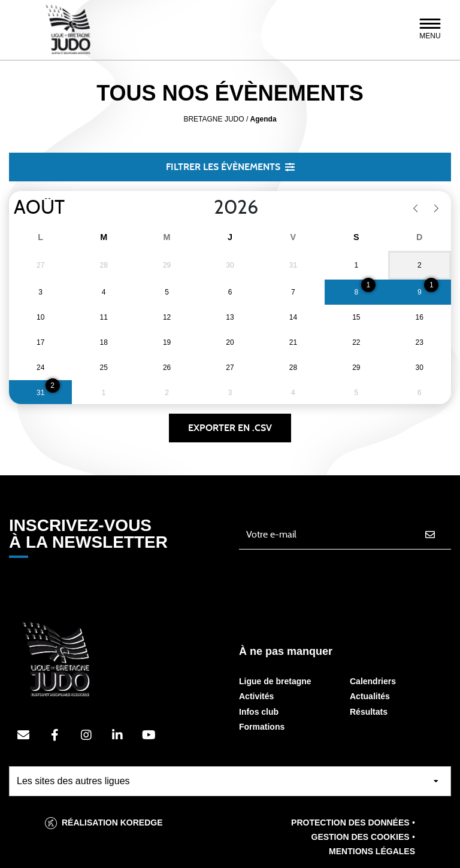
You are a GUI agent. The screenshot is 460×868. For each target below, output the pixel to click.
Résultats (369, 712)
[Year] (204, 208)
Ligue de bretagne (275, 681)
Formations (262, 727)
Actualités (370, 696)
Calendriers (373, 681)
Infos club (259, 712)
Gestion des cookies (361, 837)
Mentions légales (372, 851)
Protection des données (350, 823)
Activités (256, 696)
